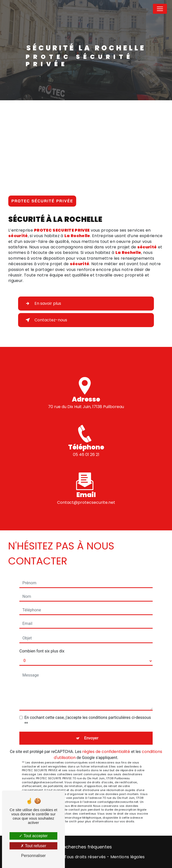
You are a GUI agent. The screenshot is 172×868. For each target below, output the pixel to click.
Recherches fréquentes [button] (86, 847)
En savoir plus (42, 304)
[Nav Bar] (160, 9)
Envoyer (91, 738)
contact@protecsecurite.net (86, 496)
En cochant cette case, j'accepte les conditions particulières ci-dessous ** (88, 720)
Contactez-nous (45, 320)
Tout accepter (33, 836)
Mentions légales (128, 857)
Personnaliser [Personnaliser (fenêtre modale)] (33, 856)
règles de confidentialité (106, 752)
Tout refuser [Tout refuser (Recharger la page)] (33, 846)
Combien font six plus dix (42, 651)
